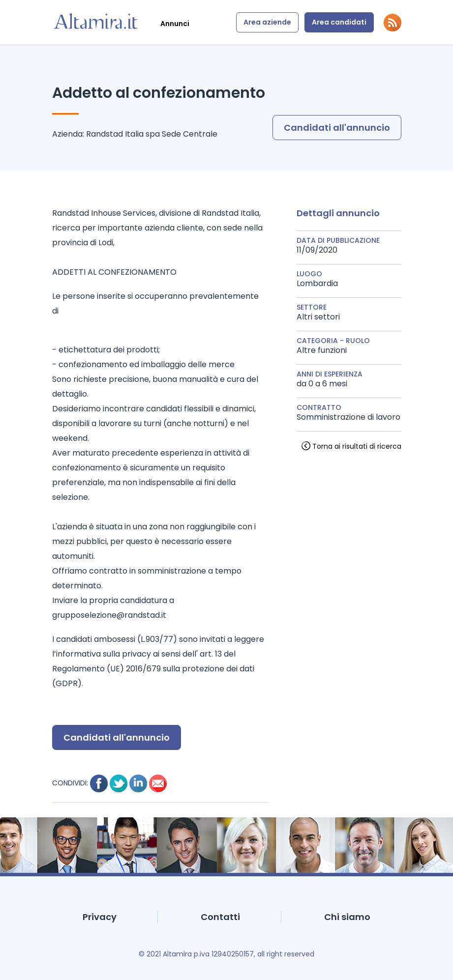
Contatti (220, 917)
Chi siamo (347, 917)
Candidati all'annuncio (337, 128)
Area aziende (267, 22)
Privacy (100, 917)
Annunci (175, 24)
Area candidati (339, 22)
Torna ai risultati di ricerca (357, 446)
